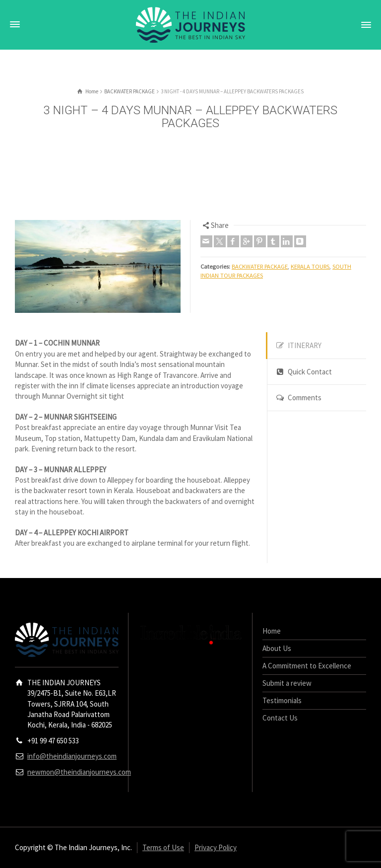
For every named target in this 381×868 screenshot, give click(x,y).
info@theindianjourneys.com (72, 756)
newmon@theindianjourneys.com (79, 772)
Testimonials (282, 700)
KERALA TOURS (310, 266)
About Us (277, 648)
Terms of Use (163, 847)
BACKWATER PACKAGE (260, 266)
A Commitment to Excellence (307, 666)
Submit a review (287, 683)
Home (272, 631)
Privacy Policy (216, 847)
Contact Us (280, 718)
